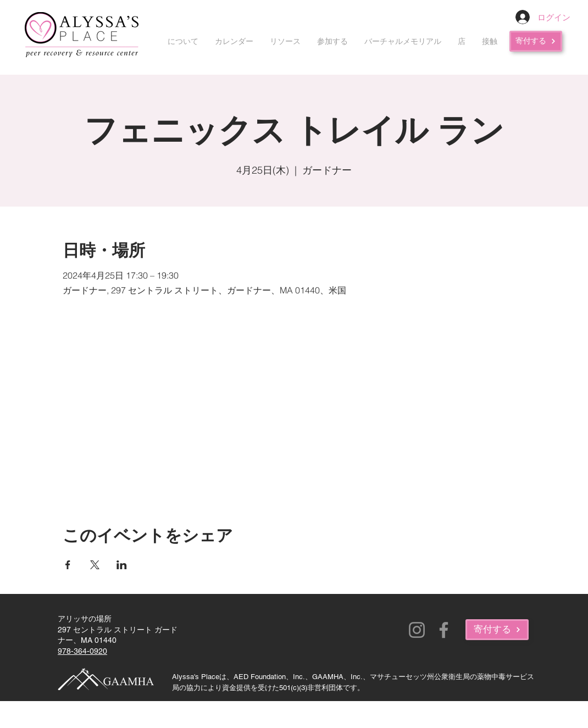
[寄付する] (536, 41)
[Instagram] (417, 630)
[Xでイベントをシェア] (95, 565)
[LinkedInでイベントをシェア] (122, 565)
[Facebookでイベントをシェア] (68, 565)
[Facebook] (444, 630)
